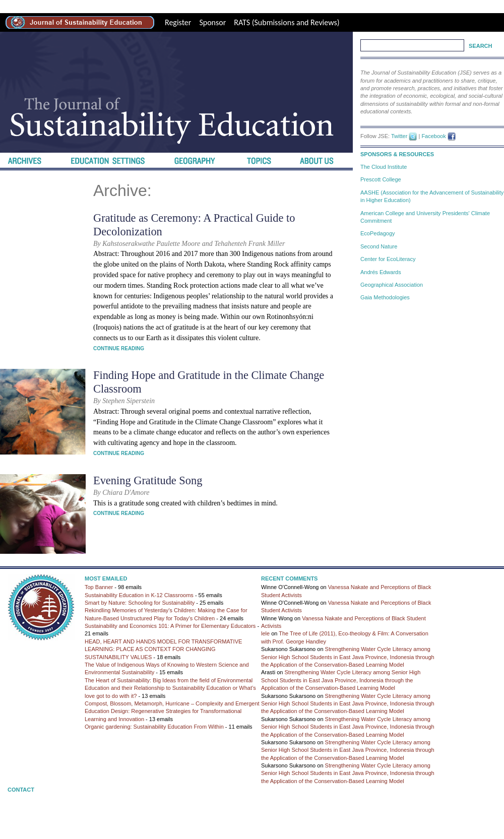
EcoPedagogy (378, 233)
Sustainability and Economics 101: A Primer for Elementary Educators (170, 626)
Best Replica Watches (199, 6)
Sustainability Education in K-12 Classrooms (139, 595)
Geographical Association (392, 285)
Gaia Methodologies (385, 297)
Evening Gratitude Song (148, 480)
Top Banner (99, 587)
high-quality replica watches (116, 6)
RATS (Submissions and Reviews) (287, 22)
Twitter (399, 136)
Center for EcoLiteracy (388, 259)
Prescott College (381, 179)
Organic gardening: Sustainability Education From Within (154, 727)
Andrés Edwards (381, 272)
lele (265, 633)
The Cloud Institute (384, 167)
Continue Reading (119, 348)
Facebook (433, 136)
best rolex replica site (34, 6)
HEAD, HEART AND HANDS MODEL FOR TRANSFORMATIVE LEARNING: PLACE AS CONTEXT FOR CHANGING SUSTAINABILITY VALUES (163, 649)
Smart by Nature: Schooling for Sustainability (140, 603)
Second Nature (379, 246)
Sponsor (212, 22)
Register (178, 22)
